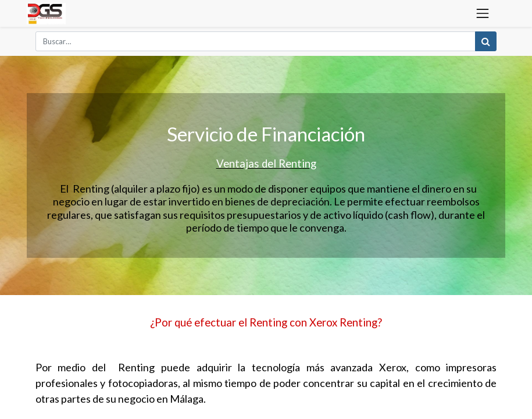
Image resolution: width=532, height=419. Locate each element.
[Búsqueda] (486, 41)
